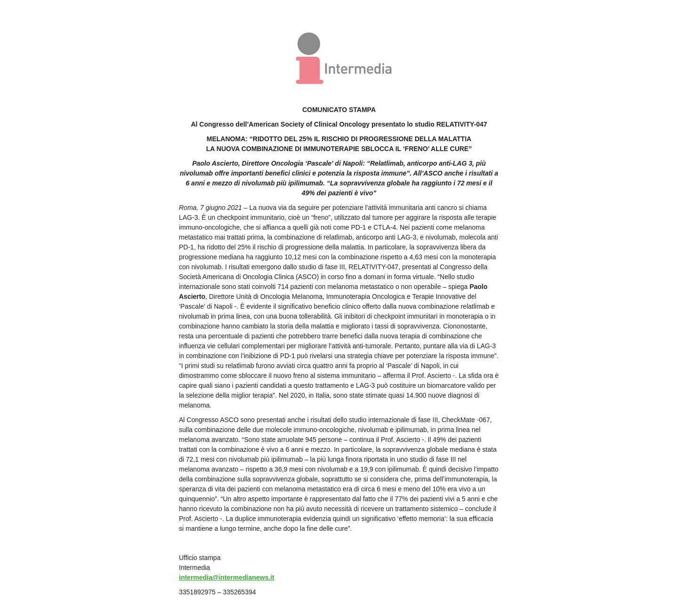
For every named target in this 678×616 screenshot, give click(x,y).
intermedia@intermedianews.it (227, 577)
